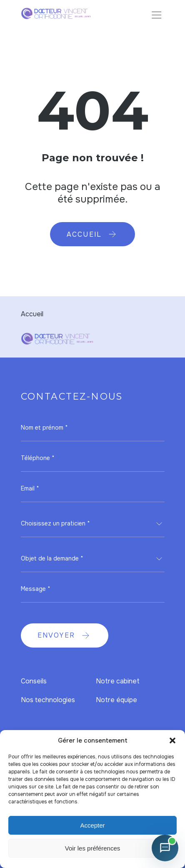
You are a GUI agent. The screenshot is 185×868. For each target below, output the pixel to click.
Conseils (34, 681)
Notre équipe (116, 700)
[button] (172, 740)
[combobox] (93, 524)
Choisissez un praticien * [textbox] (55, 523)
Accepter (92, 825)
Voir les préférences (93, 848)
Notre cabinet (118, 681)
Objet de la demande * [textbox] (52, 558)
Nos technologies (48, 700)
